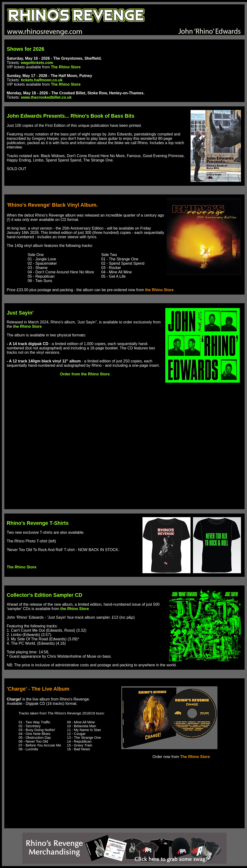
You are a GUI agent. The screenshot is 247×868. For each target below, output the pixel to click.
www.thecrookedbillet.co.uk (46, 97)
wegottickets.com (37, 63)
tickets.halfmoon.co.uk (42, 80)
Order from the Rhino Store (85, 374)
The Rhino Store (66, 67)
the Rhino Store (159, 290)
